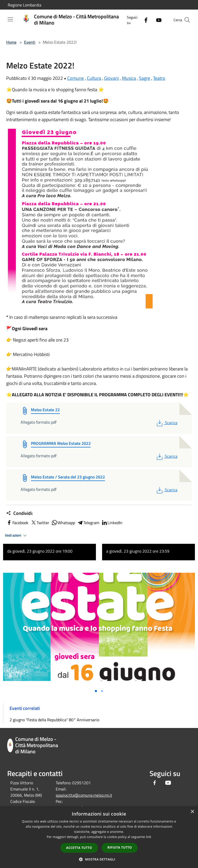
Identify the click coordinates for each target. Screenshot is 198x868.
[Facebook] (144, 20)
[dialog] (99, 837)
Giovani (112, 78)
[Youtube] (157, 20)
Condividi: (19, 513)
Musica (129, 78)
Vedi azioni (16, 536)
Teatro (159, 78)
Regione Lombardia (24, 5)
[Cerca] (187, 20)
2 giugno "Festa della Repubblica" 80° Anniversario (54, 720)
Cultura (94, 78)
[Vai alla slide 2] (102, 691)
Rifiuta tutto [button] (120, 847)
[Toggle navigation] (10, 19)
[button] (99, 859)
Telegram (88, 523)
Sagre (145, 78)
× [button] (192, 812)
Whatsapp (63, 523)
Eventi (30, 42)
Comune (76, 78)
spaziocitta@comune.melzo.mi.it (84, 795)
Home (11, 42)
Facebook (17, 523)
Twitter (40, 523)
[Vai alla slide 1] (96, 691)
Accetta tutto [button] (79, 848)
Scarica (166, 423)
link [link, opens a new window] (149, 837)
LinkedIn (112, 523)
